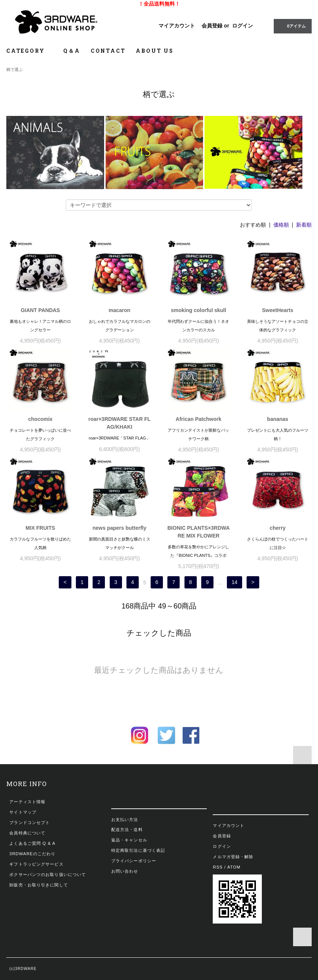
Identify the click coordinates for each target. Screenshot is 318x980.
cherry (278, 528)
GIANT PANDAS (41, 310)
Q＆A (72, 51)
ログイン (242, 26)
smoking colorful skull (199, 310)
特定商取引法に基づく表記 (138, 850)
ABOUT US (155, 51)
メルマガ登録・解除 (233, 857)
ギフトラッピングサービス (36, 864)
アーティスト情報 (27, 802)
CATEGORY (30, 51)
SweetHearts (277, 310)
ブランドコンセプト (30, 822)
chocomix (40, 419)
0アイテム (292, 26)
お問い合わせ (125, 871)
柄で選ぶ (15, 69)
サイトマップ (23, 812)
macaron (119, 310)
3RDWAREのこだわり (32, 854)
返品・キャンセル (129, 840)
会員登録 (212, 26)
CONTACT (108, 51)
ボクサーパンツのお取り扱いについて (48, 874)
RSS (218, 867)
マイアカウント (177, 26)
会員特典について (27, 833)
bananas (278, 419)
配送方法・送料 (127, 830)
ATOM (234, 867)
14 (235, 583)
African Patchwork (198, 419)
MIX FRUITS (40, 528)
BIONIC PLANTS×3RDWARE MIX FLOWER (199, 532)
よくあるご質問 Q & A (32, 843)
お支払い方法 (125, 820)
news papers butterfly (120, 528)
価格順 (281, 225)
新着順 (304, 225)
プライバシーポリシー (134, 861)
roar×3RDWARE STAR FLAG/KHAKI (119, 423)
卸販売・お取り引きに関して (39, 885)
